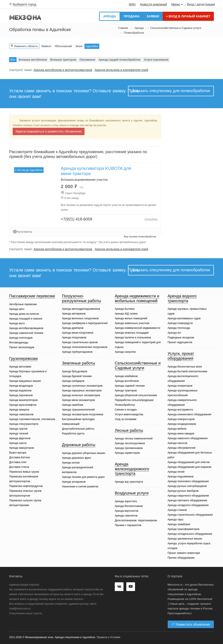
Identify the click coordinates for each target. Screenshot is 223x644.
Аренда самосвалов (21, 414)
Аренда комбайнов (126, 376)
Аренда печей (176, 472)
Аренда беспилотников (129, 506)
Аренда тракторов (126, 391)
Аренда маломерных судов (184, 318)
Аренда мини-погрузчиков (78, 333)
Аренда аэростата (126, 501)
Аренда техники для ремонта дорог (84, 477)
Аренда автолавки (20, 367)
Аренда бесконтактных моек (185, 367)
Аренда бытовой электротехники (188, 371)
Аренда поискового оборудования (188, 481)
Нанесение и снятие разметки (80, 487)
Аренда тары (176, 520)
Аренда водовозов (20, 391)
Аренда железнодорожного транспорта (132, 469)
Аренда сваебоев (73, 405)
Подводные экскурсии (181, 338)
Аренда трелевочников (129, 448)
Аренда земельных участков (132, 323)
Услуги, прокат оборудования (181, 356)
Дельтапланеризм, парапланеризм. (136, 520)
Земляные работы (79, 363)
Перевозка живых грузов (24, 472)
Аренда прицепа (19, 410)
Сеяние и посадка (126, 410)
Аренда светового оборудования (187, 500)
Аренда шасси (18, 443)
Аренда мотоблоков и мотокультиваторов (63, 70)
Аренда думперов (73, 328)
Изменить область (24, 46)
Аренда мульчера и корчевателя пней (121, 70)
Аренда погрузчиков (74, 338)
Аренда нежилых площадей (132, 333)
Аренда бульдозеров (75, 371)
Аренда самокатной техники (26, 333)
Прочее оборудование (181, 558)
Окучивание (87, 60)
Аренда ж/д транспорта (129, 482)
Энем (79, 46)
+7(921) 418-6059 (76, 219)
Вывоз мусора (18, 453)
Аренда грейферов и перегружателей (85, 323)
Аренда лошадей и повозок (26, 319)
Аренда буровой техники (77, 376)
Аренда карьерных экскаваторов (82, 391)
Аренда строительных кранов (80, 342)
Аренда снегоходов (21, 338)
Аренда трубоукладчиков (77, 352)
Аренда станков (177, 510)
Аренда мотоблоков (127, 381)
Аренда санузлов (125, 352)
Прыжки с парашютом (128, 525)
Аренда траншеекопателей (78, 410)
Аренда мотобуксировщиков (26, 328)
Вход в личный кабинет (188, 16)
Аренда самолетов (126, 516)
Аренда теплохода (179, 328)
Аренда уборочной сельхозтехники (136, 395)
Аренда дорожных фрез (77, 458)
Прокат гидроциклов (180, 342)
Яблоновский (63, 46)
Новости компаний (153, 4)
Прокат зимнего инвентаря (184, 553)
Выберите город (25, 4)
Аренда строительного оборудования (190, 515)
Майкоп (46, 46)
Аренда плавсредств (180, 323)
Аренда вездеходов (21, 386)
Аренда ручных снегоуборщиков (187, 486)
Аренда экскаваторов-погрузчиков (83, 414)
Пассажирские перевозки (32, 296)
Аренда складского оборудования (188, 505)
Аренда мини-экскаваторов (79, 400)
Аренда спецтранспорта (24, 424)
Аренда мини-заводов (181, 434)
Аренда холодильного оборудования (190, 534)
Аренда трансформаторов (184, 529)
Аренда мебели (177, 429)
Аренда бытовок (125, 309)
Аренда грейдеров (73, 381)
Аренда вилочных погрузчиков (80, 318)
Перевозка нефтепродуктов (26, 486)
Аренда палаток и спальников (133, 338)
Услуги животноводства (129, 414)
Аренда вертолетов (127, 511)
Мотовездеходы (19, 343)
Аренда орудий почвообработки (120, 60)
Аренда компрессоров (181, 419)
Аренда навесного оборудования (188, 438)
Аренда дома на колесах (24, 314)
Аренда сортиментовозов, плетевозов (32, 419)
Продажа (132, 16)
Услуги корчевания (156, 60)
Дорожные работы (79, 445)
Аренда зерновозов (21, 395)
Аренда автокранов (74, 314)
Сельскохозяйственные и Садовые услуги (176, 28)
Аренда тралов (18, 429)
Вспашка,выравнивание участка (84, 180)
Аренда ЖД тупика (126, 314)
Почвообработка (125, 405)
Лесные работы (129, 430)
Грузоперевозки (23, 359)
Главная (123, 28)
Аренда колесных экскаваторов (81, 395)
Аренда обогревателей (182, 448)
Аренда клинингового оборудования (190, 414)
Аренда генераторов (180, 386)
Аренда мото (17, 323)
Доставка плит (18, 462)
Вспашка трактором (63, 60)
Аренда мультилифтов (23, 405)
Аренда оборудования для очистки (189, 462)
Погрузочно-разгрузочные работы (82, 298)
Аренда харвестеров (127, 453)
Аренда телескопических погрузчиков (85, 347)
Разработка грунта (73, 434)
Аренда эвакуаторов (21, 448)
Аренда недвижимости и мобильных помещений (137, 298)
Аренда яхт (175, 333)
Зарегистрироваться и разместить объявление (49, 131)
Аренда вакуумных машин (25, 381)
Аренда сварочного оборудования (188, 496)
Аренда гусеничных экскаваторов (82, 386)
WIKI (132, 4)
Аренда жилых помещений (131, 318)
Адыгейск (92, 46)
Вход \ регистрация (201, 4)
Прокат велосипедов (22, 347)
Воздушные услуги (132, 493)
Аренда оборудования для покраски (190, 467)
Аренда (110, 16)
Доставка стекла (19, 467)
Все (13, 60)
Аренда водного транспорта (182, 298)
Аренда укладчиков (74, 482)
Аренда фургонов (20, 438)
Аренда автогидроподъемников (81, 309)
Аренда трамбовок (179, 524)
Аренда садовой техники (130, 386)
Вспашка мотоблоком (33, 60)
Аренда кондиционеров (182, 424)
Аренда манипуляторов (23, 400)
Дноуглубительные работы (78, 429)
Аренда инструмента (180, 410)
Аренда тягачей (19, 434)
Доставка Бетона (19, 457)
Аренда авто (17, 309)
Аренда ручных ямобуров (183, 491)
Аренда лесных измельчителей (134, 439)
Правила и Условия (108, 637)
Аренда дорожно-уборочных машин (84, 453)
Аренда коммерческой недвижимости (138, 328)
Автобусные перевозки (23, 304)
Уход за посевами (126, 419)
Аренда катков (71, 463)
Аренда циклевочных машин (185, 539)
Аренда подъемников (181, 477)
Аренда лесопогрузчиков (130, 443)
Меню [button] (177, 4)
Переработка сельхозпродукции (134, 400)
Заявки (153, 16)
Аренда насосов (177, 443)
